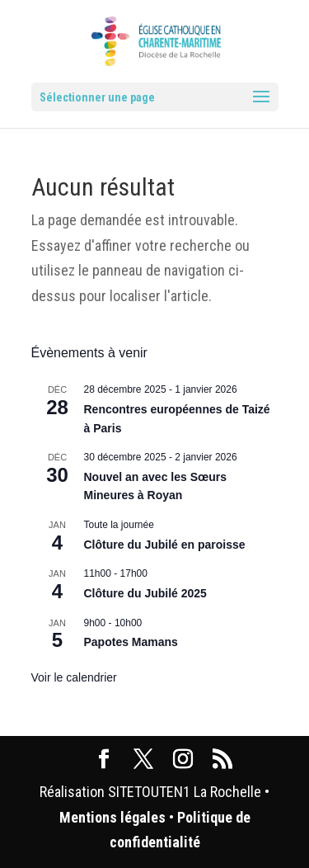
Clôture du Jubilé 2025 (145, 593)
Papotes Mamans (131, 642)
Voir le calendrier (74, 677)
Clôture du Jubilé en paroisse (165, 545)
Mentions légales (112, 817)
